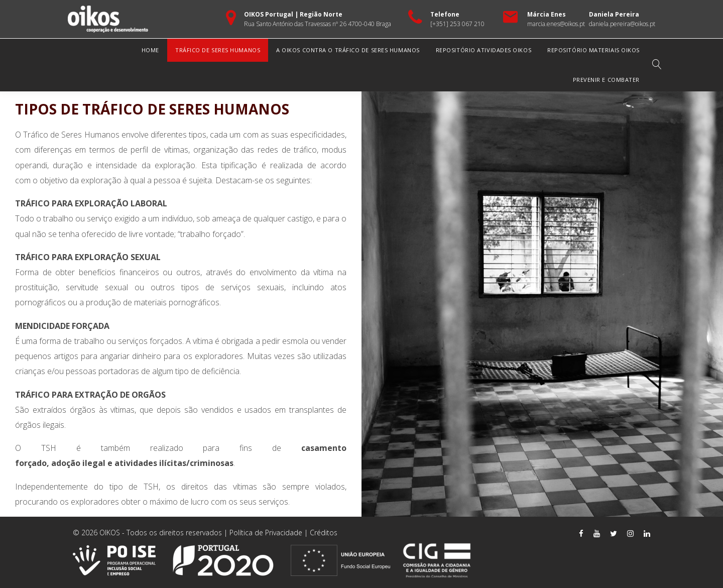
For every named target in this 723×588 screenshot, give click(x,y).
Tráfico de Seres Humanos (218, 50)
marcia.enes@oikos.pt (556, 24)
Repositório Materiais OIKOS (593, 50)
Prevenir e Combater (606, 80)
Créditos (324, 533)
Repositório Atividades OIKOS (484, 50)
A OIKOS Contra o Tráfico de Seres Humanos (348, 50)
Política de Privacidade (266, 533)
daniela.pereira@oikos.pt (622, 24)
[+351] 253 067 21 (456, 24)
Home (150, 50)
